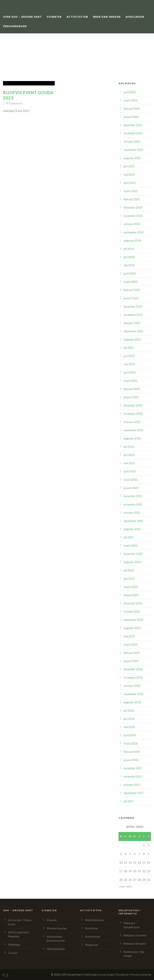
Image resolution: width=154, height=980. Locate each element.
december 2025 (133, 125)
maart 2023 (131, 381)
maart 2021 (131, 546)
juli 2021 (129, 537)
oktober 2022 (132, 422)
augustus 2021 (132, 529)
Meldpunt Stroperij (135, 944)
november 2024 (133, 216)
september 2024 (133, 232)
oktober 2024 (132, 224)
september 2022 (133, 430)
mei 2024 (129, 265)
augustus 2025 (132, 158)
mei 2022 (129, 463)
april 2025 (130, 183)
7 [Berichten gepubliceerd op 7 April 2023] (139, 854)
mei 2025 (129, 175)
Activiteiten (77, 17)
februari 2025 (132, 199)
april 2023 (130, 372)
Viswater (54, 17)
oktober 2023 (132, 323)
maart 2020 (131, 587)
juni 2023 (129, 356)
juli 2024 (129, 249)
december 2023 (133, 306)
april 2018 (130, 735)
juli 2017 (129, 801)
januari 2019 (131, 661)
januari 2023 (131, 397)
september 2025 (133, 150)
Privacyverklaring (141, 975)
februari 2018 (132, 752)
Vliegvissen (92, 945)
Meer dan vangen (107, 17)
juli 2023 (129, 348)
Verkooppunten (56, 949)
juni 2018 (129, 719)
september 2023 (133, 331)
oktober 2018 (132, 686)
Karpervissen (93, 937)
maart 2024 (131, 282)
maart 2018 (131, 743)
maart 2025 (131, 191)
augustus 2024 (132, 241)
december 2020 (133, 554)
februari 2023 (132, 389)
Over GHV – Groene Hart (22, 17)
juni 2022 (129, 455)
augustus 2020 (132, 562)
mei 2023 (129, 364)
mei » (129, 886)
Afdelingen (135, 17)
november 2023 (133, 315)
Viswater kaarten (57, 928)
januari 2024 (131, 298)
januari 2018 (131, 760)
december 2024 (133, 208)
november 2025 (133, 133)
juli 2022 (129, 447)
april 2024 (130, 274)
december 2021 (133, 496)
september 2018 (133, 694)
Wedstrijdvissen (94, 920)
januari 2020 (131, 595)
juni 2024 (129, 257)
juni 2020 (129, 579)
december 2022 (133, 405)
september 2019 (133, 620)
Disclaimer (122, 975)
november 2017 (133, 776)
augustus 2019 (132, 628)
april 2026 (130, 92)
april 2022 (130, 471)
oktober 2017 (132, 785)
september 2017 (133, 793)
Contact (13, 953)
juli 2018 (129, 711)
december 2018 (133, 669)
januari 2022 (131, 488)
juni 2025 (129, 166)
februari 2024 (132, 290)
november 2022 (133, 414)
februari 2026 (132, 109)
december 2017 (133, 768)
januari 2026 (131, 117)
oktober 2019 (132, 612)
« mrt (122, 886)
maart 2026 (131, 100)
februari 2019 (132, 653)
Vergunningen (15, 26)
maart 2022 (131, 480)
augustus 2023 (132, 339)
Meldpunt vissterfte (135, 935)
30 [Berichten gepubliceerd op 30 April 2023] (149, 880)
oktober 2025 (132, 142)
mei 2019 (129, 636)
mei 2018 (129, 727)
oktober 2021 (132, 513)
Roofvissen (91, 928)
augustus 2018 (132, 702)
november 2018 (133, 678)
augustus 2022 (132, 438)
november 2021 (133, 504)
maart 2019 (131, 645)
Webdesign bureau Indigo (99, 975)
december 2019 (133, 603)
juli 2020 (129, 570)
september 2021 (133, 521)
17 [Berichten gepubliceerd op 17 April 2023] (121, 871)
